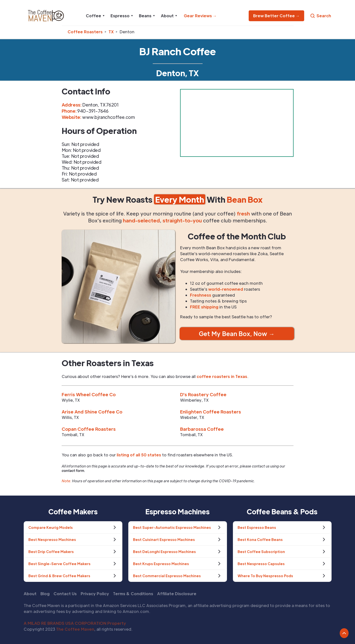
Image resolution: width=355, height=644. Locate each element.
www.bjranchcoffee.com (109, 117)
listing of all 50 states (139, 455)
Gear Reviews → (200, 16)
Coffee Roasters (85, 32)
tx (111, 32)
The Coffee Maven (75, 629)
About (30, 594)
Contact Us (65, 594)
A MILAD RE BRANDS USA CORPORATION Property (75, 623)
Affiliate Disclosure (177, 594)
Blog (45, 594)
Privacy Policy (95, 594)
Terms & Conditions (133, 594)
